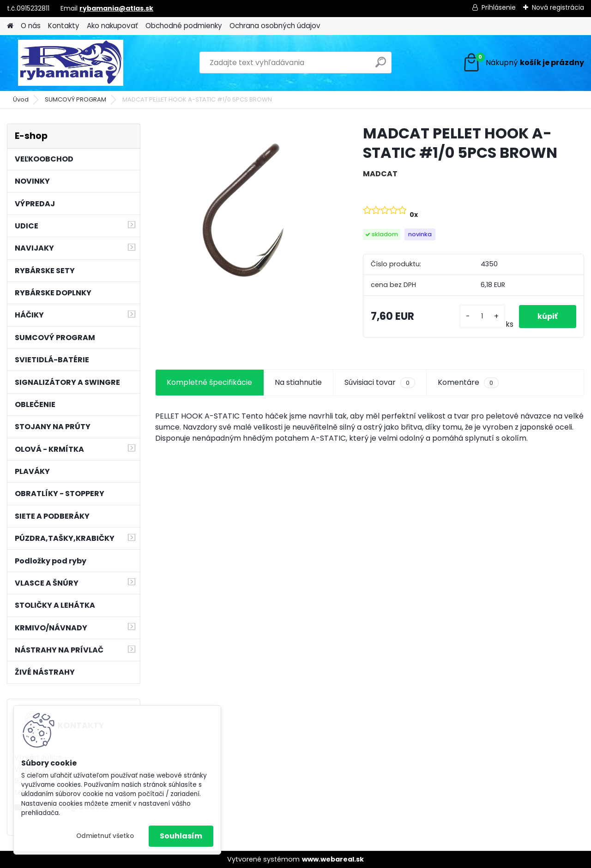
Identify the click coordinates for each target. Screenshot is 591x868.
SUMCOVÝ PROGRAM (75, 99)
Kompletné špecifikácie (209, 382)
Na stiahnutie (298, 382)
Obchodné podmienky (184, 26)
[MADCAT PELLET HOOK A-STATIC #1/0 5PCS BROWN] (244, 213)
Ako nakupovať (112, 26)
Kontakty (64, 26)
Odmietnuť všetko (105, 836)
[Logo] (70, 63)
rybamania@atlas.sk (116, 8)
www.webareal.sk (333, 859)
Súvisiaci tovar (380, 383)
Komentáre (468, 383)
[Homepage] (10, 26)
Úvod (21, 99)
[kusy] (482, 316)
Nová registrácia (558, 7)
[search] (381, 66)
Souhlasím (181, 836)
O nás (31, 26)
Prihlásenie (499, 7)
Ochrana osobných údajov (275, 26)
